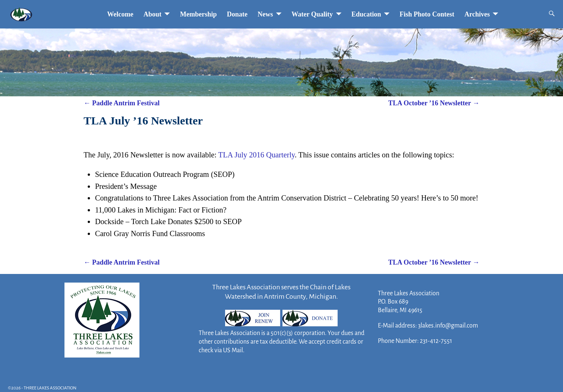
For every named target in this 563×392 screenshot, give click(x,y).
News (265, 14)
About (153, 14)
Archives (477, 14)
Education (366, 14)
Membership (198, 14)
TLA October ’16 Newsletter (434, 103)
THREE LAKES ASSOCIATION (50, 388)
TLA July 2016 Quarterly (256, 155)
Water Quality (312, 14)
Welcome (120, 14)
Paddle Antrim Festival (122, 103)
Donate (237, 14)
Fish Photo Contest (427, 14)
